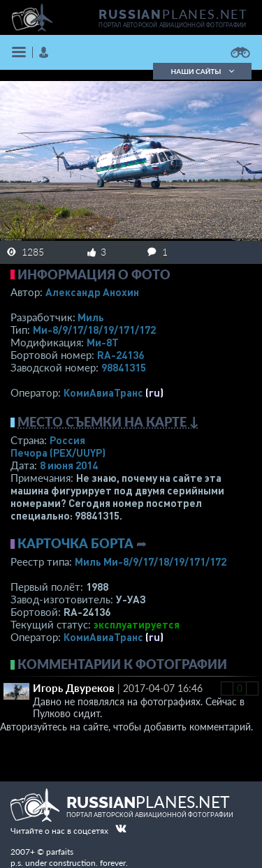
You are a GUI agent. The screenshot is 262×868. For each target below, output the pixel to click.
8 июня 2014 (69, 465)
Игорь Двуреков (74, 688)
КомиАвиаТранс (103, 392)
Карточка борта (75, 543)
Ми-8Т (103, 342)
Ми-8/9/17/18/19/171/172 (94, 330)
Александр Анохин (92, 292)
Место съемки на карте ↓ (108, 422)
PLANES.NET (173, 14)
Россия (67, 440)
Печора (58, 453)
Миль (91, 317)
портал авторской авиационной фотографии (172, 25)
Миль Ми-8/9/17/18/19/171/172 (151, 561)
